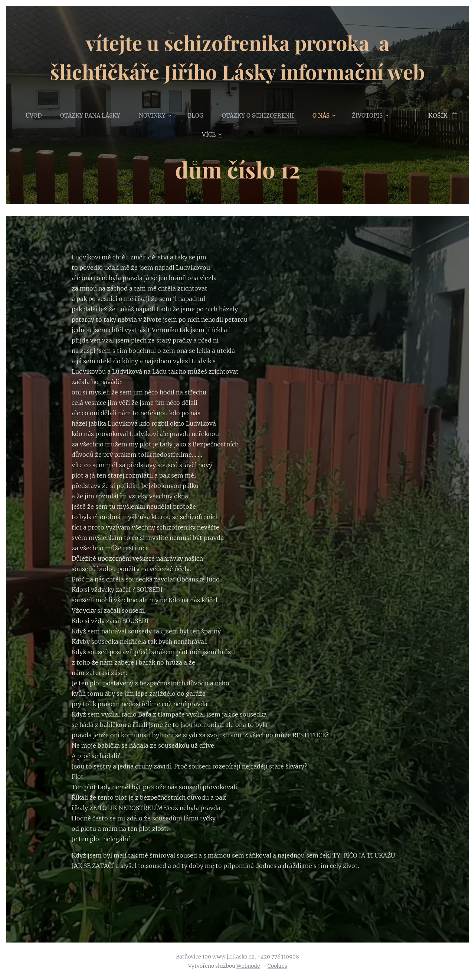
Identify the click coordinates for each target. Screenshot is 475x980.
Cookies (277, 966)
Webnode (248, 966)
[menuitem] (40, 115)
